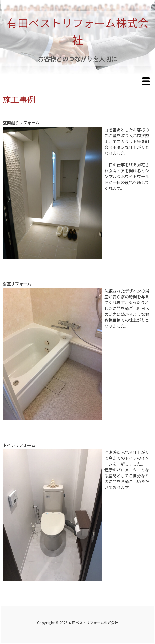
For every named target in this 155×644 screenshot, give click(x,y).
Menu (147, 82)
